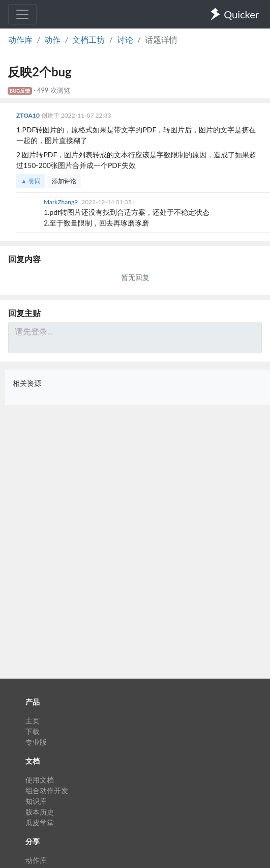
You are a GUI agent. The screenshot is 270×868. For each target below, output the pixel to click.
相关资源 (27, 383)
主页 (33, 721)
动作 (52, 39)
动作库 (20, 39)
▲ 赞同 (31, 181)
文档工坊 (88, 39)
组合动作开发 (47, 790)
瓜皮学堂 (40, 822)
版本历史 (40, 812)
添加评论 (64, 181)
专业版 (36, 742)
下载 (33, 731)
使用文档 (40, 780)
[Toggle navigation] (22, 14)
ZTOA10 (29, 115)
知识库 (36, 801)
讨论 (125, 39)
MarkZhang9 (62, 202)
